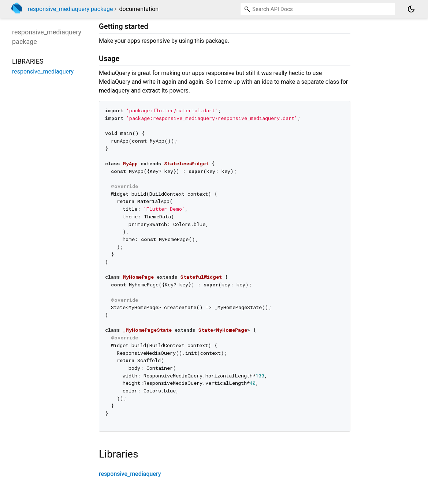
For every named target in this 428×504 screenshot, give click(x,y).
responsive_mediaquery (130, 474)
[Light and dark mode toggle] (411, 9)
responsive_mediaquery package (70, 9)
